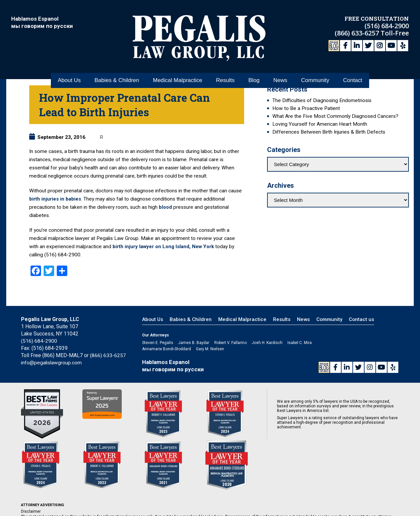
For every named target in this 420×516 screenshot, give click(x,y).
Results (225, 72)
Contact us (361, 319)
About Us (69, 72)
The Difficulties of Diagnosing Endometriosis (322, 100)
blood (166, 207)
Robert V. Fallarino (231, 343)
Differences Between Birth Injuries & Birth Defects (329, 132)
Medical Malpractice (178, 72)
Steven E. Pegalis (158, 343)
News (280, 72)
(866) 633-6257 (358, 32)
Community (315, 72)
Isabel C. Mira (300, 343)
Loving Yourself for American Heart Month (320, 124)
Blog (254, 72)
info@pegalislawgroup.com (52, 363)
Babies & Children (117, 72)
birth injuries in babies (56, 199)
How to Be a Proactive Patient (306, 108)
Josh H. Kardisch (267, 343)
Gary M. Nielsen (210, 349)
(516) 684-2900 (387, 25)
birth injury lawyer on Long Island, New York (165, 247)
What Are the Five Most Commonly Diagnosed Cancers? (335, 116)
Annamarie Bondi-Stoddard (167, 349)
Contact (353, 72)
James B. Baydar (194, 343)
